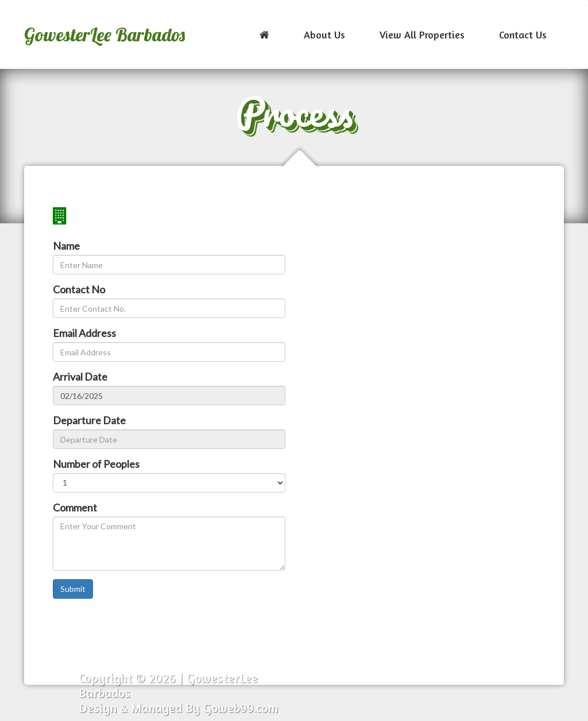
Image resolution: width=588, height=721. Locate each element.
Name (66, 246)
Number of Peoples (96, 464)
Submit (73, 589)
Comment (75, 507)
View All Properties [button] (422, 34)
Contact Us (523, 34)
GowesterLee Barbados (105, 34)
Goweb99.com (241, 708)
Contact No (79, 289)
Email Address (84, 333)
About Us (324, 34)
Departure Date (89, 420)
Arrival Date (80, 377)
